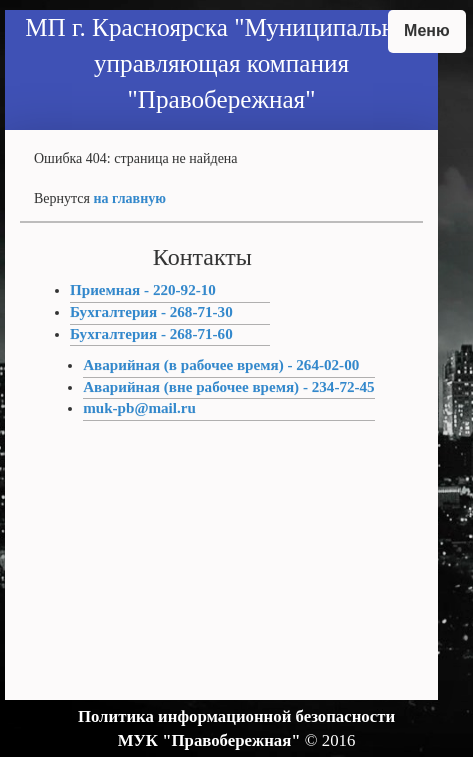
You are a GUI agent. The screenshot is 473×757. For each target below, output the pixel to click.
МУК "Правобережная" (209, 740)
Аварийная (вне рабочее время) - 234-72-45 (229, 387)
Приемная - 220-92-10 (143, 290)
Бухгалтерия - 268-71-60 (151, 334)
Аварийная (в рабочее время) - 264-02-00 (221, 365)
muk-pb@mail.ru (139, 408)
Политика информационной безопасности (236, 716)
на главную (130, 198)
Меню (427, 30)
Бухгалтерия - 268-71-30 (151, 312)
